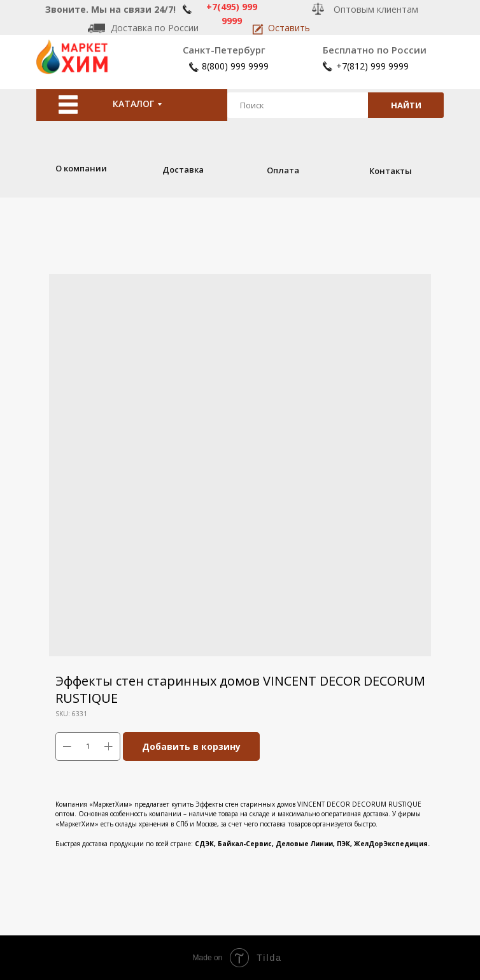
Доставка (183, 169)
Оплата (283, 170)
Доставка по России (155, 28)
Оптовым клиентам (376, 9)
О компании (81, 168)
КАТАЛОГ (133, 104)
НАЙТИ (406, 105)
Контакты (391, 171)
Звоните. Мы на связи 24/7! (110, 9)
